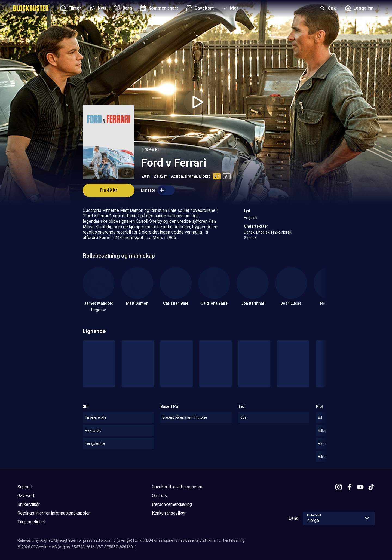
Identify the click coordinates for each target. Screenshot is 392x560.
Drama (191, 176)
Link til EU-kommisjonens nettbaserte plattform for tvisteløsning (190, 540)
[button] (229, 9)
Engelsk (251, 218)
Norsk (286, 232)
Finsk (275, 232)
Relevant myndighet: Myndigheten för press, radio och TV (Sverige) (75, 540)
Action (177, 176)
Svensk (250, 238)
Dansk (249, 232)
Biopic (205, 176)
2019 (146, 176)
